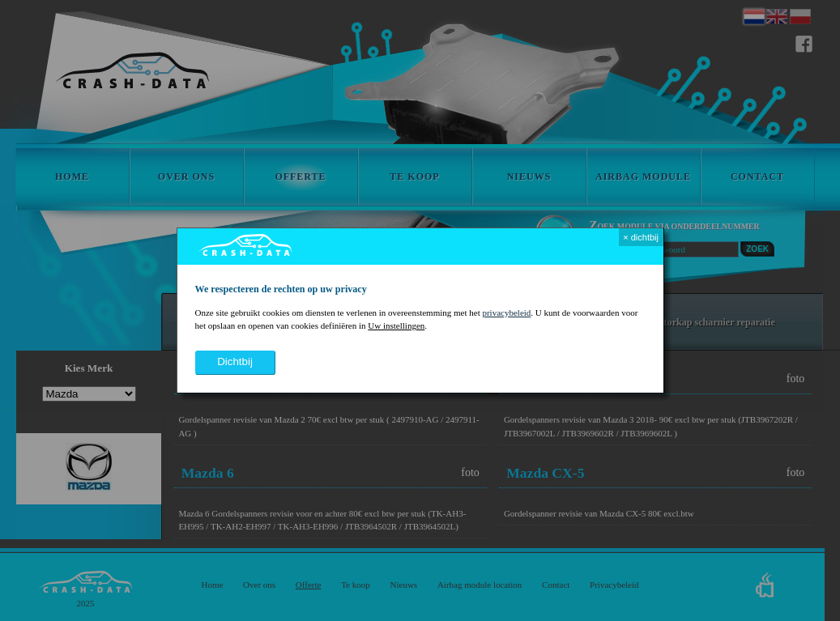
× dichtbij (641, 237)
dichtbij (235, 362)
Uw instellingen (396, 325)
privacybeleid (506, 313)
